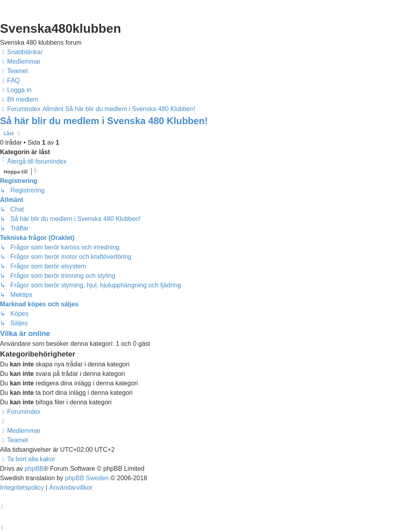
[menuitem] (20, 62)
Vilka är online (25, 333)
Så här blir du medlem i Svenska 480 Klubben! (104, 121)
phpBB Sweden (87, 478)
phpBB (34, 469)
